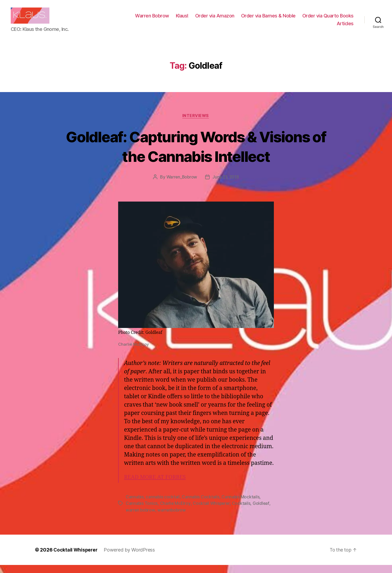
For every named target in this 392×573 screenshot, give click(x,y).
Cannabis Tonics (142, 512)
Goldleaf (262, 512)
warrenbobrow (173, 518)
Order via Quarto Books (328, 20)
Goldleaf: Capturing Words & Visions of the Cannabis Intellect (196, 154)
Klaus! (182, 20)
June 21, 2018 (226, 185)
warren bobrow (141, 518)
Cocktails (242, 512)
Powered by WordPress (131, 558)
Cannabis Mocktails (241, 505)
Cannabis (135, 505)
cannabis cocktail (163, 505)
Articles (345, 28)
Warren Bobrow (152, 20)
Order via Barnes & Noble (268, 20)
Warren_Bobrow (181, 185)
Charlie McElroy (175, 512)
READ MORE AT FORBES (156, 485)
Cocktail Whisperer (212, 512)
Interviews (196, 124)
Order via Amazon (215, 20)
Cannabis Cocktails (201, 505)
